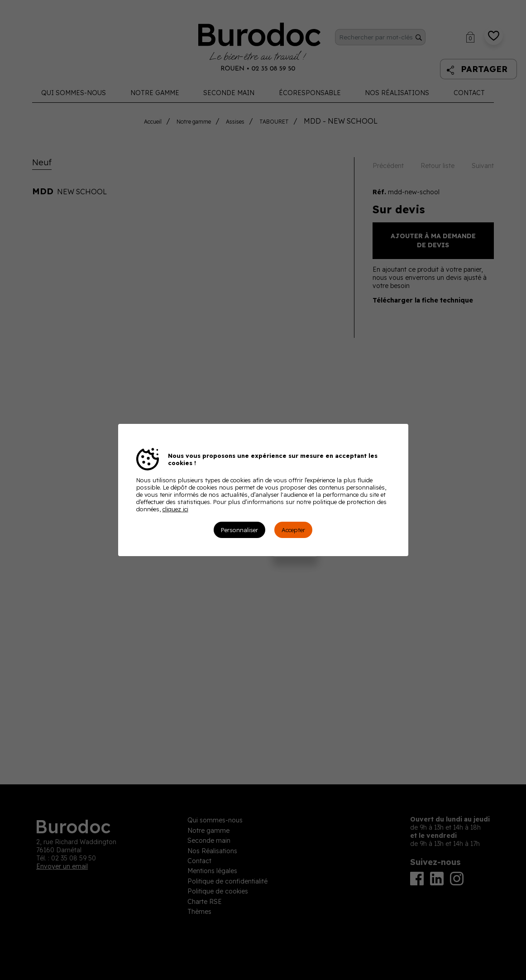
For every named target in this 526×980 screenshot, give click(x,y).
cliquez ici (175, 509)
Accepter (293, 530)
